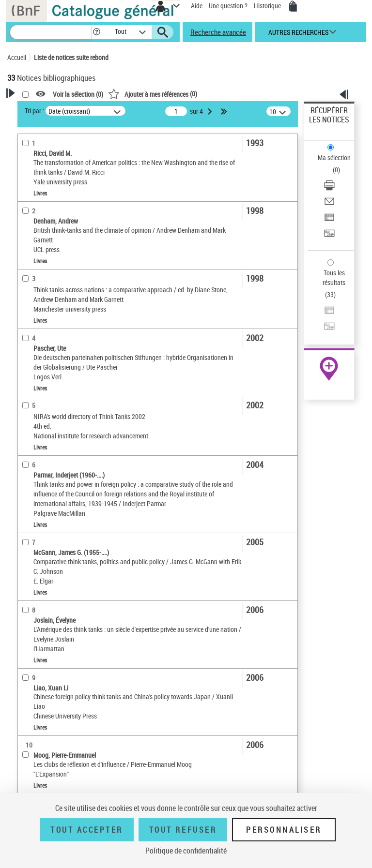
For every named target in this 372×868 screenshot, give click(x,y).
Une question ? (228, 6)
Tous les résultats (334, 277)
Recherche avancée (218, 32)
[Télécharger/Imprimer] (329, 188)
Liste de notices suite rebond (71, 57)
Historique (268, 6)
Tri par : (34, 111)
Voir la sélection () (78, 94)
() (153, 94)
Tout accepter (87, 830)
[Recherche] (51, 32)
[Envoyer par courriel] (329, 204)
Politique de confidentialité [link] (186, 851)
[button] (97, 32)
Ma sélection (334, 157)
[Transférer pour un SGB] (329, 236)
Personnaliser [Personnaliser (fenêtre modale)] (284, 830)
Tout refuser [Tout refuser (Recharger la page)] (183, 830)
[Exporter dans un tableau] (329, 220)
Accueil (17, 57)
